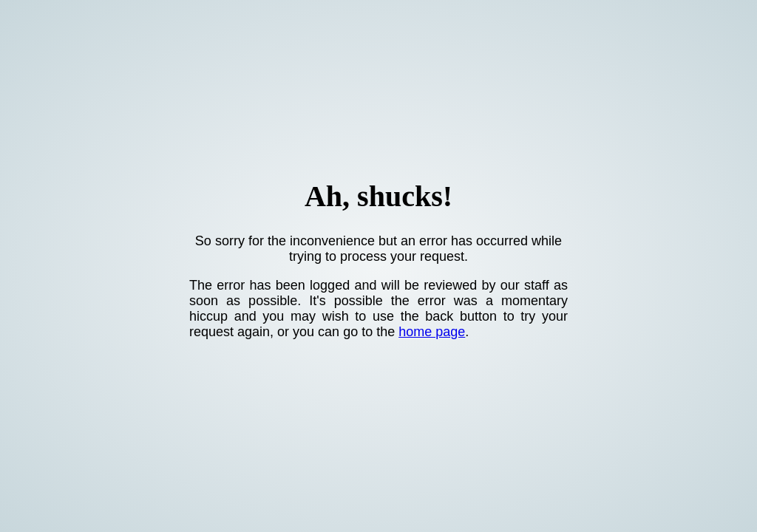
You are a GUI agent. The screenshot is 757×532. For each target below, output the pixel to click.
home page (432, 332)
